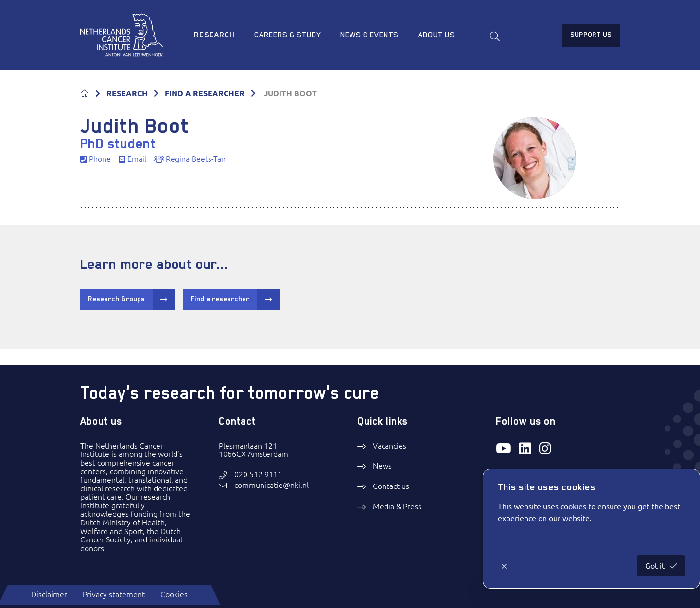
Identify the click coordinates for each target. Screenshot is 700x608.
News (382, 466)
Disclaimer (49, 594)
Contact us (391, 486)
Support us (591, 35)
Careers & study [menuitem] (288, 35)
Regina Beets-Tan (190, 159)
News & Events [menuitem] (369, 35)
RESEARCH (127, 93)
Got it (656, 566)
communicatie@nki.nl (271, 485)
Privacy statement (114, 594)
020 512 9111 (258, 475)
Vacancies (390, 446)
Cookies (174, 594)
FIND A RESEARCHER (205, 93)
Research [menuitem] (214, 35)
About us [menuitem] (437, 35)
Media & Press (397, 506)
